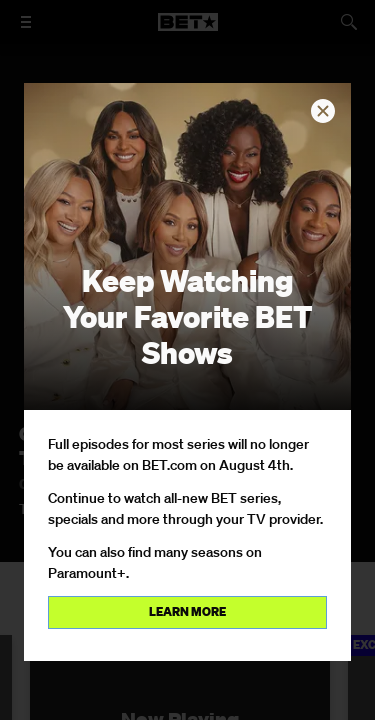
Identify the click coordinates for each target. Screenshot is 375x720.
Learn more (187, 611)
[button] (323, 111)
